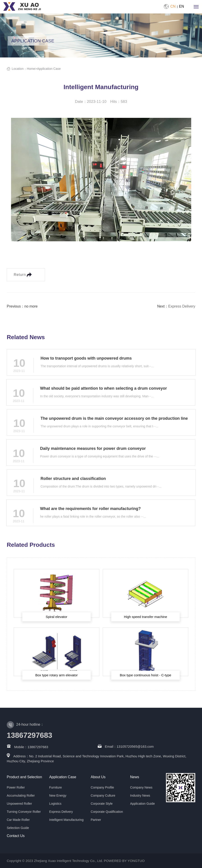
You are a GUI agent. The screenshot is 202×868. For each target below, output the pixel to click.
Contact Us (16, 836)
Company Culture (103, 795)
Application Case (49, 69)
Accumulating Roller (21, 795)
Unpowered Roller (19, 804)
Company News (141, 787)
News (135, 777)
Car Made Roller (18, 820)
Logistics (55, 804)
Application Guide (143, 804)
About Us (98, 777)
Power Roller (16, 787)
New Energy (58, 795)
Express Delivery (182, 306)
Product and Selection (24, 777)
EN (182, 6)
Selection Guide (18, 828)
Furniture (55, 787)
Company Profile (102, 787)
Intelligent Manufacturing (66, 820)
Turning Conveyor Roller (24, 812)
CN (173, 6)
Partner (96, 820)
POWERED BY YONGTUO (124, 861)
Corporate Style (102, 804)
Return (23, 275)
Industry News (140, 795)
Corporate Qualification (107, 812)
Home (31, 69)
